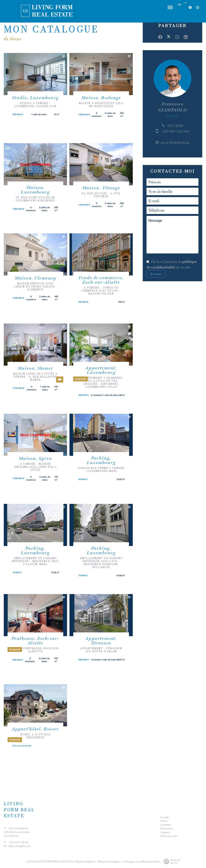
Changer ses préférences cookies (143, 861)
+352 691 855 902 (175, 131)
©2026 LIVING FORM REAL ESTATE (48, 861)
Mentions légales (85, 861)
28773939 (175, 126)
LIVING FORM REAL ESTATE (19, 810)
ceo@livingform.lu (175, 142)
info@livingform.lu (19, 846)
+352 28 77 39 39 (18, 842)
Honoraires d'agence (109, 861)
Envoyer (156, 274)
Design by (171, 861)
